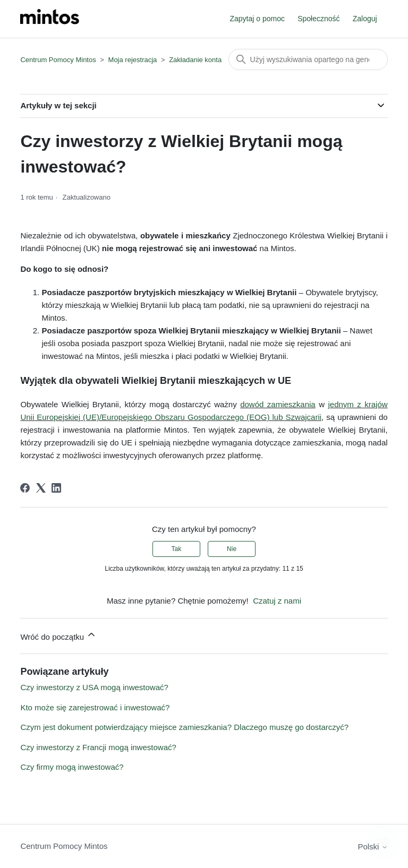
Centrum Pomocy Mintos (59, 60)
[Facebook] (25, 488)
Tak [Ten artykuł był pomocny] (177, 549)
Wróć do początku (58, 635)
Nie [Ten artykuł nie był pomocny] (232, 549)
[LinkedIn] (56, 488)
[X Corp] (41, 488)
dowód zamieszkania (278, 404)
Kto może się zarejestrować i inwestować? (95, 707)
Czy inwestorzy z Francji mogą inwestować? (98, 747)
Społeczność (318, 19)
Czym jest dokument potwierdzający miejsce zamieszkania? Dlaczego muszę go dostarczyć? (184, 727)
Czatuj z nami (277, 601)
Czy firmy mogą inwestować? (72, 767)
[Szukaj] (308, 59)
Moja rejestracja (133, 60)
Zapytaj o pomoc (257, 19)
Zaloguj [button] (365, 19)
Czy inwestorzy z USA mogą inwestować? (94, 687)
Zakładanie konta (195, 60)
